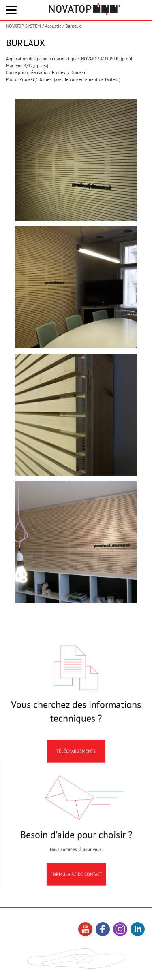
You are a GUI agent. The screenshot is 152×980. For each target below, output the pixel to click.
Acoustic (53, 26)
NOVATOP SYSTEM (24, 26)
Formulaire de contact (76, 879)
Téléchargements (76, 756)
